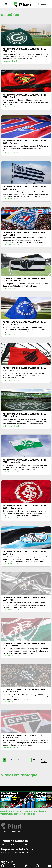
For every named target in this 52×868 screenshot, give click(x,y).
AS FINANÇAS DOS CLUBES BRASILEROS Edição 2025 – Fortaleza (24, 142)
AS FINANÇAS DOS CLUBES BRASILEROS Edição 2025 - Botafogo (24, 691)
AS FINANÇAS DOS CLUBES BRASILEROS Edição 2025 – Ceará (24, 188)
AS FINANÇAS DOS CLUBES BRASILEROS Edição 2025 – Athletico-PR (24, 369)
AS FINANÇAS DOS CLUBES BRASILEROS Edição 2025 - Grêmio (24, 553)
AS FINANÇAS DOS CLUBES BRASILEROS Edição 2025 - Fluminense (24, 645)
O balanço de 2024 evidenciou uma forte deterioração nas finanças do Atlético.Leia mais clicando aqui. (25, 285)
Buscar (44, 4)
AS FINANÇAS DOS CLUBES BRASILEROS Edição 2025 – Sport (24, 96)
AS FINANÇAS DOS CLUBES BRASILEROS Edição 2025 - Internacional (24, 507)
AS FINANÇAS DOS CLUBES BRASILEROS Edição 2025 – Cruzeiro (24, 323)
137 (34, 760)
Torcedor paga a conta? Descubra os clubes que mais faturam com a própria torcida (24, 813)
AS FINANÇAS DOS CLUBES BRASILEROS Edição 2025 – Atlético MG (24, 280)
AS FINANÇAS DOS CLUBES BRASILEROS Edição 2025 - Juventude (24, 461)
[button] (50, 795)
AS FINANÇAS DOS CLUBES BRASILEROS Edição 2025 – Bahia (24, 234)
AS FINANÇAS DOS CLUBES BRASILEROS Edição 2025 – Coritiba (24, 415)
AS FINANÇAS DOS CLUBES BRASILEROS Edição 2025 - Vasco (24, 599)
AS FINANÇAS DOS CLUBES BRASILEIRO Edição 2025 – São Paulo (24, 736)
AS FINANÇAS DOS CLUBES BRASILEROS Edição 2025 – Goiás (24, 50)
